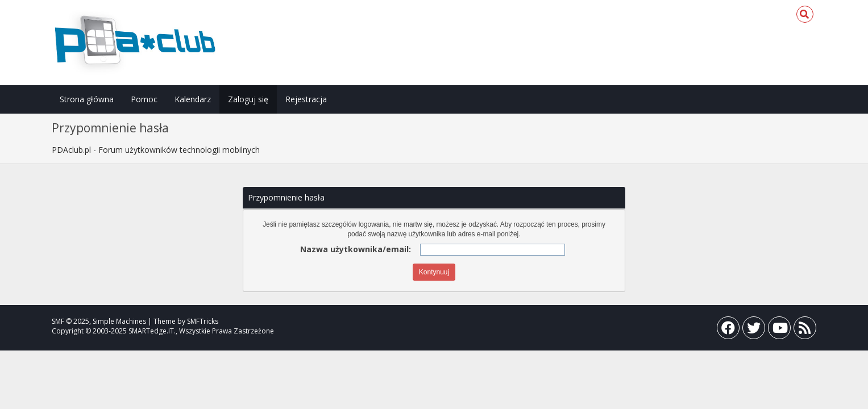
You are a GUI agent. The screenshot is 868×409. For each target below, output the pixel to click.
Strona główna (87, 99)
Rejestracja (306, 99)
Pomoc (144, 99)
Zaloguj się (248, 99)
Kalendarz (193, 99)
